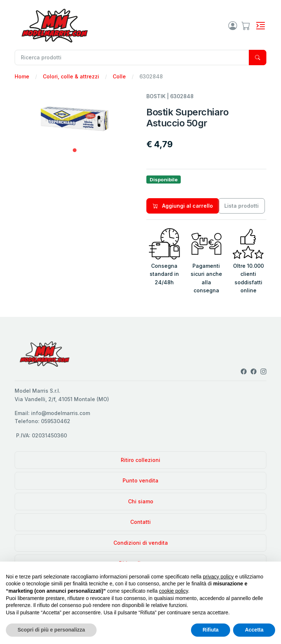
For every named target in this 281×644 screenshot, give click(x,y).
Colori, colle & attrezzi (71, 76)
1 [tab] (75, 151)
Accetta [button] (254, 630)
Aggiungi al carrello (183, 206)
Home (22, 76)
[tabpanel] (75, 119)
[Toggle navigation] (261, 26)
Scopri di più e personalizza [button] (51, 630)
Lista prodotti (241, 206)
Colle (119, 76)
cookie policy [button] (174, 591)
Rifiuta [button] (211, 630)
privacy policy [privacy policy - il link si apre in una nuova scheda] (218, 577)
